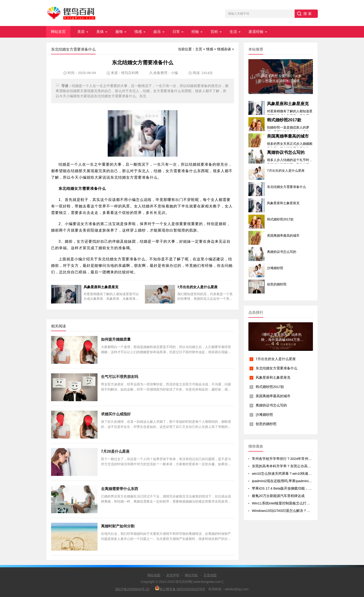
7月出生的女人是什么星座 (276, 359)
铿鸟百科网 (130, 73)
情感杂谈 (224, 49)
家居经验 (256, 32)
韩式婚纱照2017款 (284, 120)
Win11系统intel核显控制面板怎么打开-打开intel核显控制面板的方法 (304, 503)
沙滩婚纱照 (264, 415)
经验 (195, 32)
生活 (233, 32)
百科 (214, 32)
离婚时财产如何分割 (118, 526)
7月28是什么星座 (115, 451)
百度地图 (210, 575)
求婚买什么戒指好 (116, 414)
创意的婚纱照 (266, 424)
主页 (199, 49)
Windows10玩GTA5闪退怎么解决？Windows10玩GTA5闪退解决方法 (305, 511)
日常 (176, 32)
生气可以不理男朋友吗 (120, 377)
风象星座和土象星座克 (288, 104)
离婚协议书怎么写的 (286, 152)
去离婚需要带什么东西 (120, 489)
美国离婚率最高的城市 (288, 136)
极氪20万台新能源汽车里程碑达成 (278, 496)
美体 (100, 32)
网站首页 (58, 32)
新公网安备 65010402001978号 (180, 588)
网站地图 (154, 575)
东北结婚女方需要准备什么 (276, 368)
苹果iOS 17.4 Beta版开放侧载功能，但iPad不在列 (291, 488)
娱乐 (157, 32)
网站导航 (191, 575)
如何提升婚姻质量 (116, 339)
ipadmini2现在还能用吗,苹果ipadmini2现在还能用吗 (292, 481)
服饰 (119, 32)
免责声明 (173, 575)
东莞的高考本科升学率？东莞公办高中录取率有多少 (292, 466)
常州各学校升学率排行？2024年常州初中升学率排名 (292, 459)
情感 (138, 32)
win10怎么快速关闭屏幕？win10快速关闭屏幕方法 (291, 473)
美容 (81, 32)
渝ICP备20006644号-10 (132, 589)
